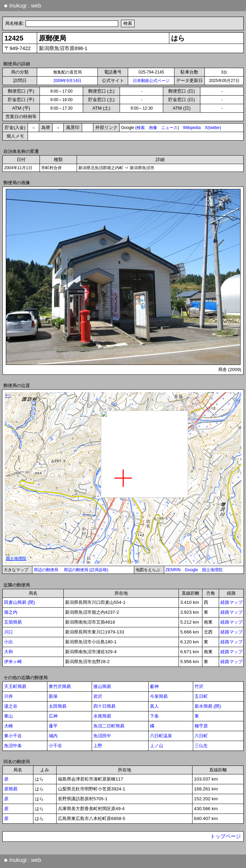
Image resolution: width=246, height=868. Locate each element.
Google (191, 570)
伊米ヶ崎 (13, 662)
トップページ (226, 836)
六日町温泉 (161, 736)
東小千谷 (13, 736)
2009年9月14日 (68, 81)
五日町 (201, 696)
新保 (53, 696)
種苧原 (201, 726)
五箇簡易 (13, 622)
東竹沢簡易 (60, 686)
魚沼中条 (13, 746)
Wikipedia (192, 128)
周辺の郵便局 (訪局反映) (86, 570)
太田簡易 (58, 706)
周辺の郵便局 (46, 570)
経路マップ (232, 602)
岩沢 (98, 696)
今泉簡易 (159, 696)
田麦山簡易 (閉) (20, 602)
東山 (9, 716)
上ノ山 (157, 746)
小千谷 (55, 746)
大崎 (9, 726)
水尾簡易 (102, 716)
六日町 (201, 736)
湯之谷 (11, 706)
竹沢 (199, 686)
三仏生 (201, 746)
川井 (9, 696)
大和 (9, 652)
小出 (9, 642)
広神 (53, 716)
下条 (154, 716)
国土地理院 (212, 570)
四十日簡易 (104, 706)
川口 (9, 632)
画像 (153, 128)
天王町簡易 (15, 686)
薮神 (154, 686)
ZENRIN (173, 570)
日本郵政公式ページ (151, 81)
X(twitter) (213, 128)
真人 (154, 706)
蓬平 (53, 726)
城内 (53, 736)
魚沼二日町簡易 (109, 726)
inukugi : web (22, 5)
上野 (98, 746)
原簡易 (11, 789)
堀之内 (11, 612)
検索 (141, 128)
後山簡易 (102, 686)
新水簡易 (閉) (208, 706)
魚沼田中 (102, 736)
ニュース (169, 128)
